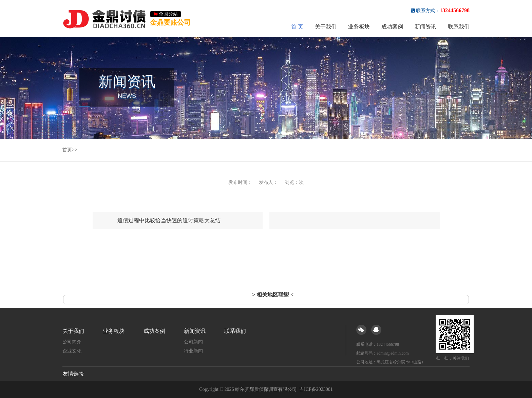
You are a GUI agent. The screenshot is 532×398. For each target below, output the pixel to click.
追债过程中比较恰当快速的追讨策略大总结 (169, 220)
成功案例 (392, 27)
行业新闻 (193, 351)
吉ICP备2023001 (316, 389)
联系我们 (459, 27)
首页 (67, 150)
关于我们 (326, 27)
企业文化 (72, 351)
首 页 (297, 27)
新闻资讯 (425, 27)
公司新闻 (193, 342)
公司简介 (72, 342)
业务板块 (359, 27)
